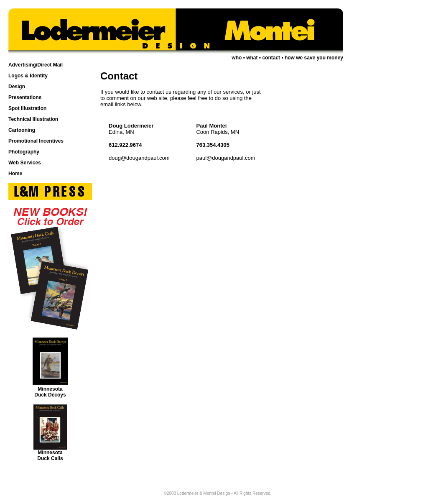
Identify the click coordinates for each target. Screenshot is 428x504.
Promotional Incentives (36, 141)
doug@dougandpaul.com (139, 158)
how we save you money (314, 58)
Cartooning (22, 130)
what (252, 58)
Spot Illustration (27, 108)
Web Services (25, 163)
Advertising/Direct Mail (36, 65)
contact (271, 58)
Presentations (25, 97)
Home (15, 174)
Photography (24, 152)
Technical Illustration (33, 119)
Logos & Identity (28, 76)
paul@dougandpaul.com (225, 158)
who (237, 58)
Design (17, 87)
